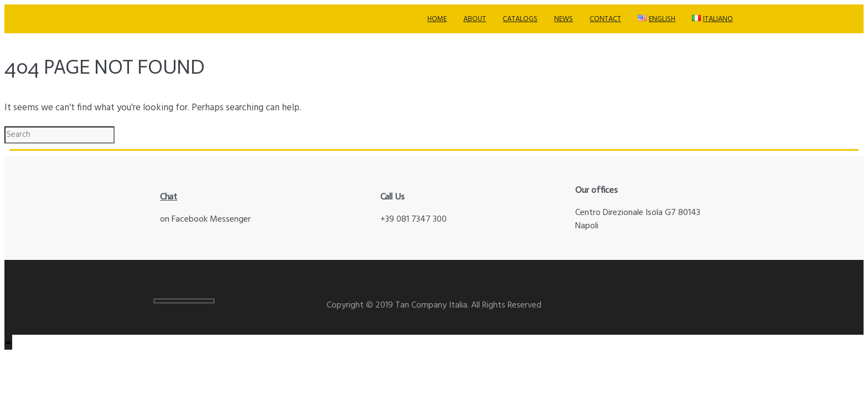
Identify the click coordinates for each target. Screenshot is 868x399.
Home (437, 19)
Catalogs (520, 19)
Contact (605, 19)
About (475, 19)
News (564, 19)
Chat (169, 196)
